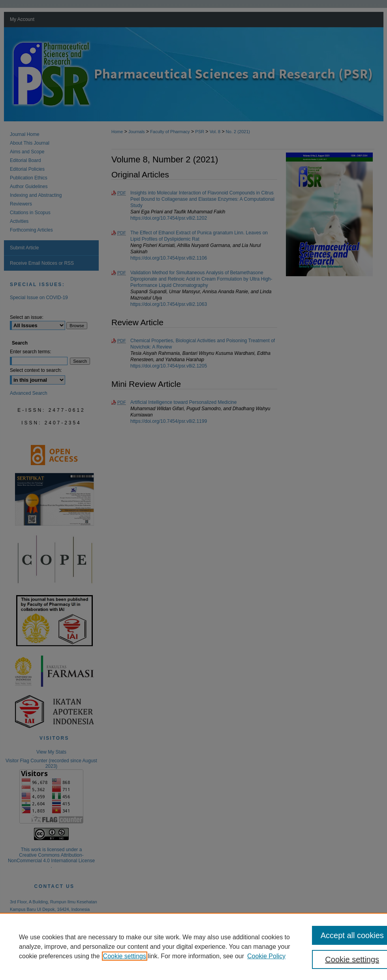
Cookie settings (125, 956)
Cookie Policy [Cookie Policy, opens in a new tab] (266, 956)
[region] (193, 946)
